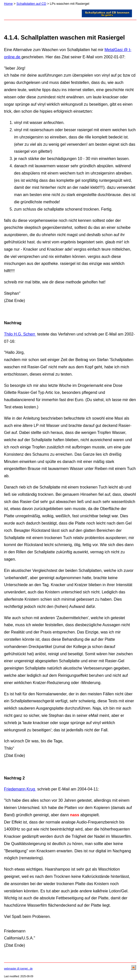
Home (8, 4)
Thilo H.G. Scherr (20, 334)
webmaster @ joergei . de (18, 969)
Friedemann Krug (20, 789)
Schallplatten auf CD (31, 4)
